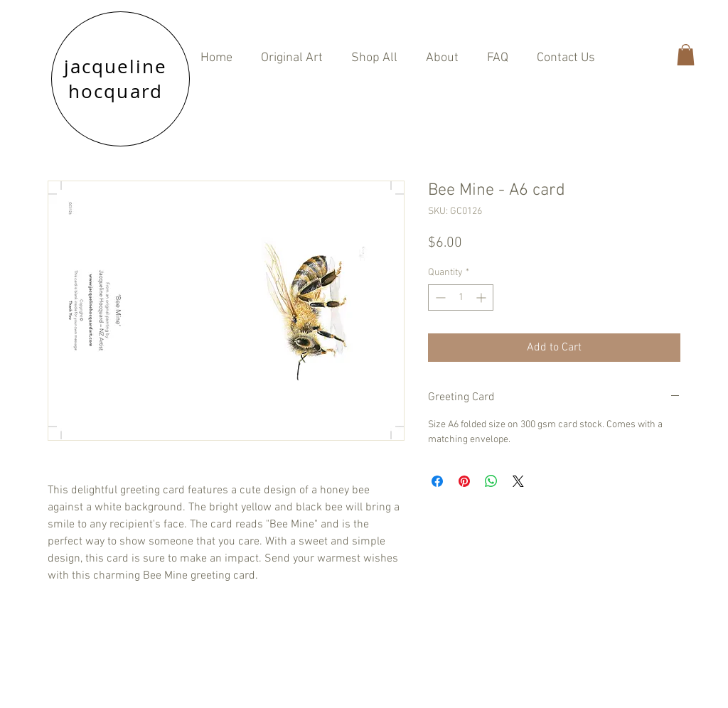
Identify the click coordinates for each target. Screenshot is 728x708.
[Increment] (482, 297)
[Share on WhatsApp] (491, 481)
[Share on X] (518, 481)
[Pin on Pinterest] (464, 481)
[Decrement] (439, 297)
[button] (374, 58)
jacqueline (116, 66)
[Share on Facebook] (437, 481)
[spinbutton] (461, 297)
